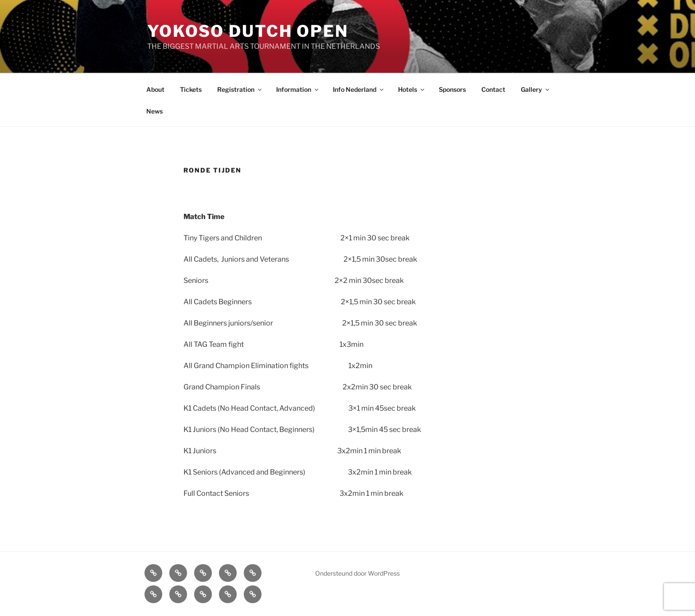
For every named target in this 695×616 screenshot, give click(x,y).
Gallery (536, 89)
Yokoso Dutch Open (248, 31)
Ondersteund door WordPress (357, 573)
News (154, 111)
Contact (493, 89)
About (155, 89)
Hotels (412, 89)
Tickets (191, 89)
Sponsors (452, 89)
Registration (240, 89)
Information (298, 89)
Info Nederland (359, 89)
